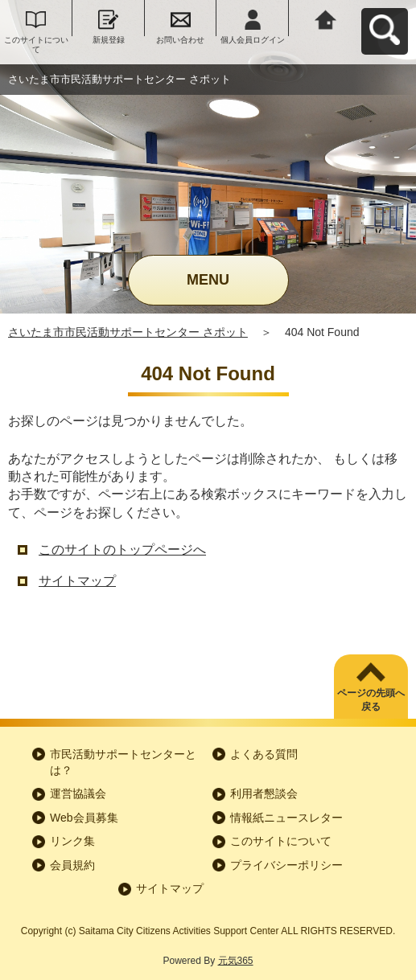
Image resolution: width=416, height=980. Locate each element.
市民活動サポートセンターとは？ (123, 762)
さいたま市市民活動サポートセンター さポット (128, 332)
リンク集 (72, 841)
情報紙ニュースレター (286, 818)
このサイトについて (36, 45)
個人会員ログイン (253, 40)
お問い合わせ (180, 40)
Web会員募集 (84, 818)
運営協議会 (78, 793)
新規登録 (109, 40)
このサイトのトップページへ (122, 549)
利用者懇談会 (264, 793)
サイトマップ (77, 581)
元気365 (236, 961)
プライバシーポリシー (286, 865)
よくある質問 (264, 754)
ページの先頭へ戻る (371, 700)
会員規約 (72, 865)
